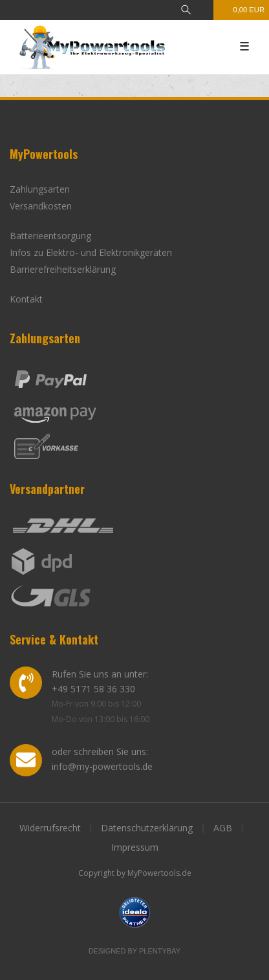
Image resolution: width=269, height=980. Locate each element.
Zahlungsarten (40, 189)
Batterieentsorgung (50, 236)
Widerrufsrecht (50, 828)
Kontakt (26, 299)
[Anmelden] (143, 10)
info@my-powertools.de (102, 766)
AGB (223, 828)
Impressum (135, 847)
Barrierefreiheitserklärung (63, 269)
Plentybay (160, 951)
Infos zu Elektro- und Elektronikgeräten (91, 252)
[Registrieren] (165, 10)
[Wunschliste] (204, 10)
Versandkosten (41, 206)
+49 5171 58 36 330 (93, 689)
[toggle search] (186, 10)
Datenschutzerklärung (147, 828)
